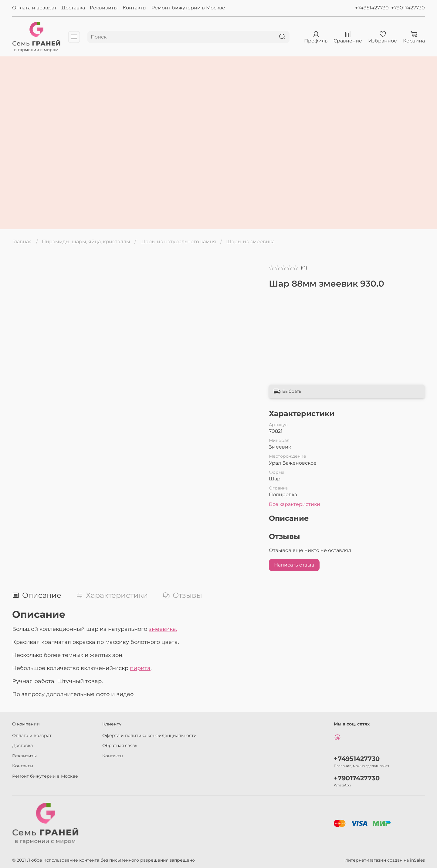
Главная (22, 242)
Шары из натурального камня (178, 242)
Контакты (135, 8)
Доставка (73, 8)
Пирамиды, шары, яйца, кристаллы (86, 242)
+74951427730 (372, 8)
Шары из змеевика (250, 242)
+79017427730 (408, 8)
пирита (140, 668)
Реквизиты (104, 8)
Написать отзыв (294, 565)
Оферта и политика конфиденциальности (149, 735)
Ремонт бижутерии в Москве (188, 8)
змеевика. (163, 629)
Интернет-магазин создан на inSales (385, 860)
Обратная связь (120, 745)
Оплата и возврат (34, 8)
